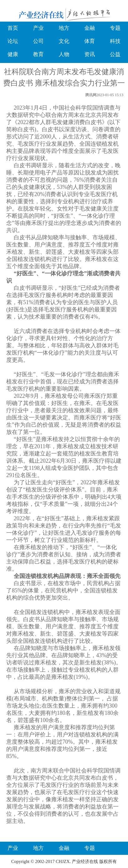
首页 (13, 28)
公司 (38, 41)
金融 (90, 28)
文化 (64, 41)
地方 (64, 28)
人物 (64, 54)
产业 (38, 28)
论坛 (13, 41)
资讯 (90, 54)
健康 (13, 54)
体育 (90, 41)
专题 (115, 28)
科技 (115, 41)
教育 (38, 54)
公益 (115, 54)
